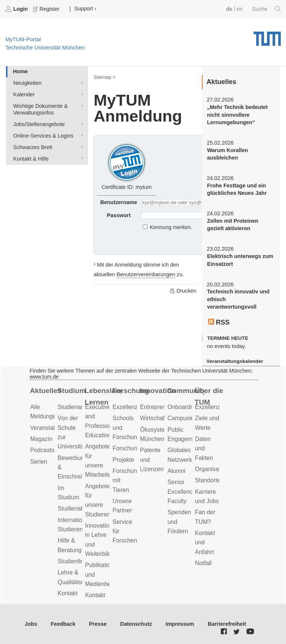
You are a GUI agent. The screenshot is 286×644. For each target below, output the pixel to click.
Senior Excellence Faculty (182, 492)
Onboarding (183, 407)
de (229, 9)
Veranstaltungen (51, 428)
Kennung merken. (171, 227)
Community (186, 391)
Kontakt (68, 593)
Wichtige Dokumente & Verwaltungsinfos (80, 105)
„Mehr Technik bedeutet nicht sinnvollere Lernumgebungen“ (237, 115)
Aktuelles (46, 391)
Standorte (208, 480)
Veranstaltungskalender (235, 361)
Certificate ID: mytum (127, 166)
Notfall (204, 563)
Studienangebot (78, 407)
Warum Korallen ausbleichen (228, 154)
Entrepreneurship (163, 407)
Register (47, 9)
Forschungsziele (134, 448)
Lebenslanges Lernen (103, 396)
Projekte (123, 460)
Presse (98, 624)
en (240, 9)
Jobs (31, 624)
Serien (39, 462)
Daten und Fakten (204, 448)
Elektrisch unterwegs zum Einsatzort (240, 260)
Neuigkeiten (80, 82)
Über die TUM (209, 396)
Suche (266, 9)
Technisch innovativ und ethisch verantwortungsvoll (238, 299)
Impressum (180, 624)
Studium (72, 391)
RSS (219, 322)
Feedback (63, 624)
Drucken (183, 291)
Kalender (80, 94)
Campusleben (186, 418)
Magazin (41, 439)
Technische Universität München (267, 36)
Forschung (131, 391)
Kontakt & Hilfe (80, 158)
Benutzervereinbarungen (146, 274)
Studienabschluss (81, 508)
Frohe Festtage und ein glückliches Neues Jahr (237, 189)
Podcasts (42, 450)
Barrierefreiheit (227, 624)
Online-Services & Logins (80, 135)
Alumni (177, 471)
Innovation (158, 391)
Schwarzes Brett (80, 147)
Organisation (212, 469)
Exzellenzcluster (134, 407)
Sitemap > (104, 77)
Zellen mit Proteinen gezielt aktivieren (233, 225)
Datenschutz (136, 624)
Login (17, 9)
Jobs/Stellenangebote (80, 124)
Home (20, 71)
